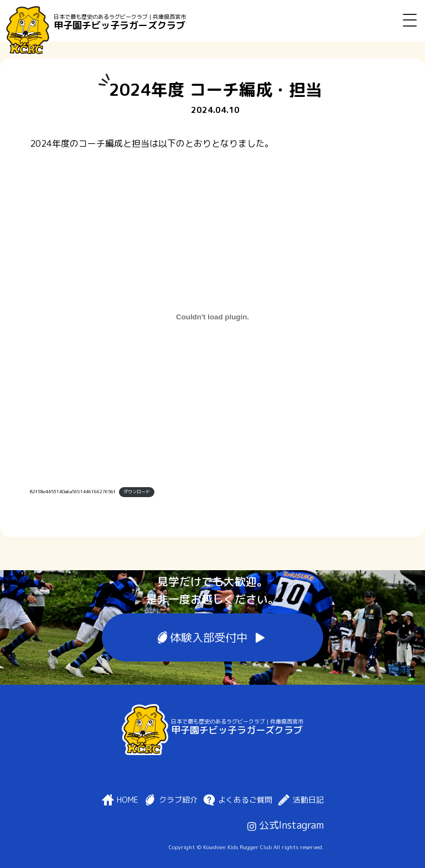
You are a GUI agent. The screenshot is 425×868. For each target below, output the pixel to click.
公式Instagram (286, 825)
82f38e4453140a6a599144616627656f (73, 492)
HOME (128, 800)
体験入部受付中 (209, 637)
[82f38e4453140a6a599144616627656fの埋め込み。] (213, 317)
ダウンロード (137, 492)
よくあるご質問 (245, 800)
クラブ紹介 (178, 800)
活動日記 (308, 800)
